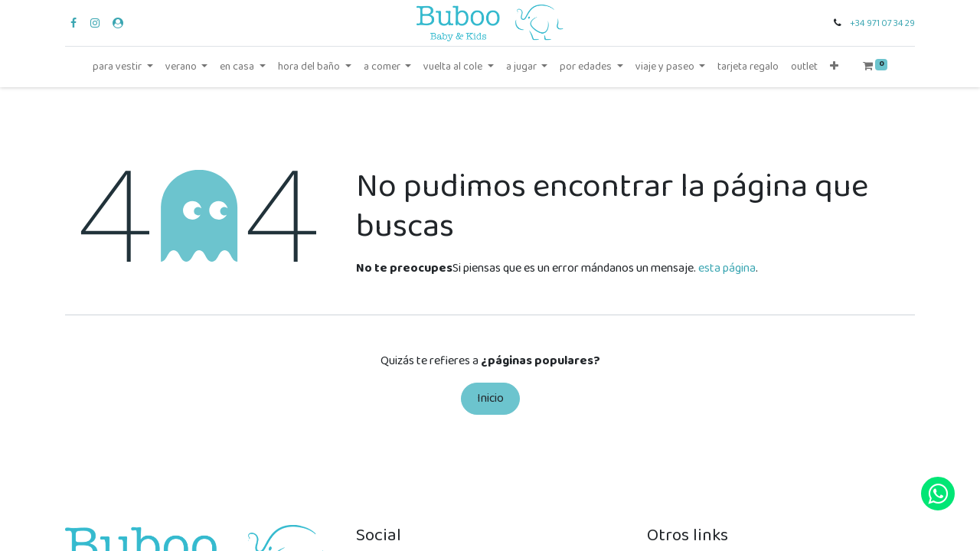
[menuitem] (748, 67)
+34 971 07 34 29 (882, 23)
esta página (727, 268)
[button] (834, 67)
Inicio (490, 398)
